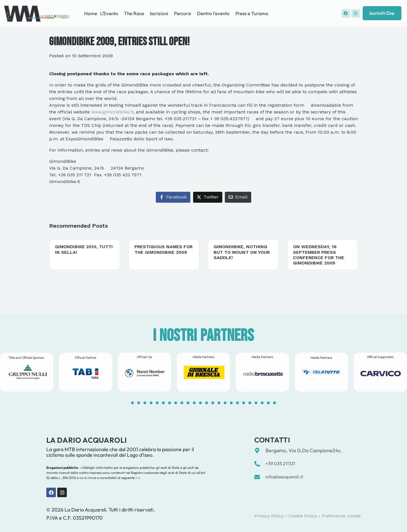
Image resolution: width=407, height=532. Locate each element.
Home (91, 13)
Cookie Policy (303, 516)
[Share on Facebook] (173, 197)
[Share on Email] (238, 197)
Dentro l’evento (213, 13)
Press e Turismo (252, 13)
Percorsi (183, 13)
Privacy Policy (269, 516)
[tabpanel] (86, 372)
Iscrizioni (159, 13)
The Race (134, 13)
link (138, 478)
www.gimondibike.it (112, 112)
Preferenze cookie (341, 516)
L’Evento (109, 13)
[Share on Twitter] (208, 197)
